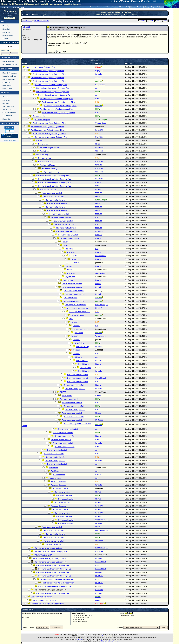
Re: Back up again (42, 120)
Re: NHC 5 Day (83, 347)
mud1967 (99, 576)
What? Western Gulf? (43, 555)
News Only (6, 29)
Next (158, 21)
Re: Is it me (43, 144)
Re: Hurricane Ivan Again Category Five (47, 71)
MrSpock (99, 189)
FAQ (120, 14)
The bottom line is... (81, 329)
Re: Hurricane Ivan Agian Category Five (47, 130)
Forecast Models (9, 79)
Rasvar (98, 182)
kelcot (98, 186)
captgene (99, 71)
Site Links (6, 100)
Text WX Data (7, 109)
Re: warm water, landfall (52, 193)
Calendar (134, 14)
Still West (78, 357)
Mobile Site (7, 119)
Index (150, 21)
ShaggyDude (101, 123)
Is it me (39, 141)
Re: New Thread (78, 315)
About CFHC (7, 116)
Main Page (6, 26)
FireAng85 (100, 147)
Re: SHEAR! (67, 396)
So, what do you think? (49, 148)
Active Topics (127, 12)
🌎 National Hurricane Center (10, 136)
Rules (126, 14)
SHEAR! (63, 392)
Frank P (99, 235)
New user (100, 14)
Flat (164, 21)
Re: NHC (69, 249)
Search (5, 39)
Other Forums (107, 12)
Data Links (6, 103)
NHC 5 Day (79, 343)
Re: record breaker (59, 482)
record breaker (55, 478)
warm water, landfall (48, 189)
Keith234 (26, 27)
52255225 (99, 151)
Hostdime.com (107, 636)
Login (5, 7)
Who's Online (111, 14)
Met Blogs (6, 32)
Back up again (39, 116)
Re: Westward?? (70, 298)
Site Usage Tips (8, 106)
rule (97, 88)
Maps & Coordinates (10, 73)
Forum (5, 61)
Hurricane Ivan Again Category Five (41, 67)
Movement (53, 468)
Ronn (98, 144)
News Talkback (27, 21)
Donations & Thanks (10, 65)
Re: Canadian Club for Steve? (45, 600)
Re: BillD (75, 322)
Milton (116, 7)
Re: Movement (57, 471)
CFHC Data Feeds (9, 113)
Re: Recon (79, 333)
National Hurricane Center (109, 641)
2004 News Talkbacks (42, 21)
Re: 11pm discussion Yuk (74, 301)
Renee (98, 395)
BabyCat (99, 137)
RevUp (98, 98)
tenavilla (99, 74)
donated (79, 639)
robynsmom (100, 84)
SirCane (99, 77)
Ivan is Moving (42, 155)
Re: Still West (82, 361)
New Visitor (18, 7)
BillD (71, 319)
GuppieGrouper (102, 273)
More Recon (7, 85)
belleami (99, 572)
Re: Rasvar (68, 280)
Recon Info (6, 82)
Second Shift (101, 562)
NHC (66, 245)
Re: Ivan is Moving (46, 158)
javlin (97, 196)
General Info (7, 97)
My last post (70, 277)
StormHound (101, 378)
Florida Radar (7, 89)
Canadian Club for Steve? (42, 597)
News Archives (8, 35)
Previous (142, 21)
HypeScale (5, 50)
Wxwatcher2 (100, 256)
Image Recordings (9, 76)
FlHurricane (10, 11)
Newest (11, 61)
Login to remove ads (10, 140)
